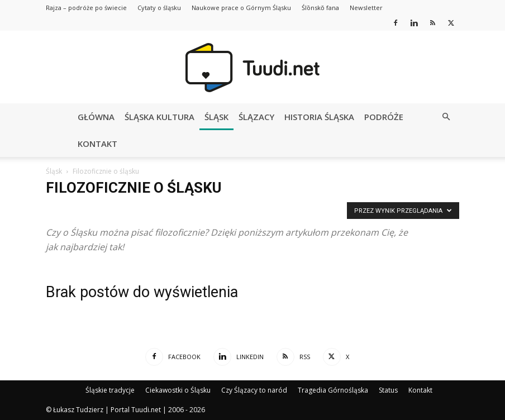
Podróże (384, 117)
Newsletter (366, 8)
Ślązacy (256, 117)
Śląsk (216, 117)
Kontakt (97, 144)
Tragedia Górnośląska (333, 390)
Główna (96, 117)
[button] (446, 117)
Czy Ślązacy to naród (254, 390)
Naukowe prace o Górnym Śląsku (241, 8)
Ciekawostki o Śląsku (178, 390)
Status (388, 390)
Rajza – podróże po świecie (86, 8)
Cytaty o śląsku (159, 8)
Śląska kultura (159, 117)
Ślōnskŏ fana (320, 8)
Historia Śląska (319, 117)
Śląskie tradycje (110, 390)
